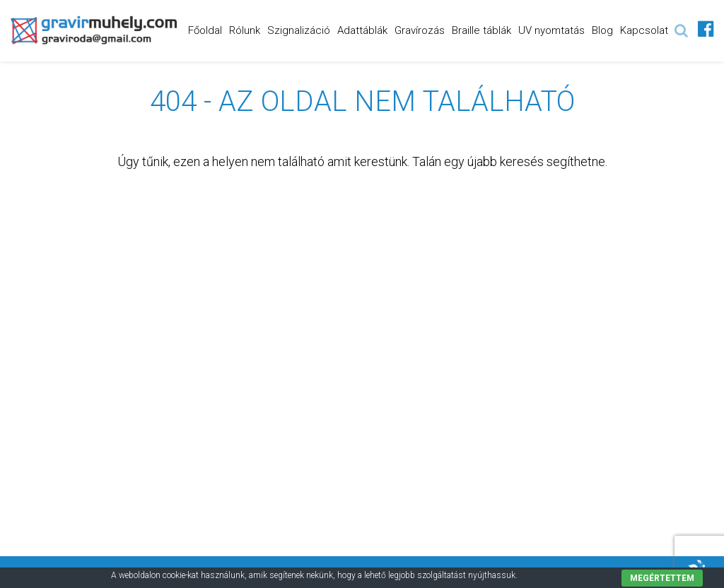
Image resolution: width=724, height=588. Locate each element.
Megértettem (662, 578)
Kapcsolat (644, 30)
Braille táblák (481, 30)
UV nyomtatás (551, 30)
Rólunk (245, 30)
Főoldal (205, 30)
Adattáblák (362, 30)
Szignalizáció (299, 30)
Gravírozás (420, 30)
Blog (602, 30)
